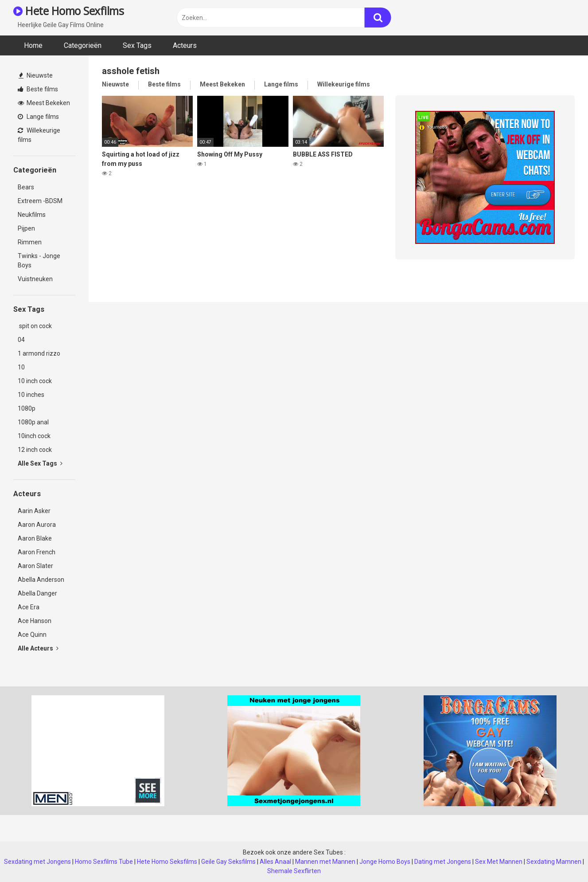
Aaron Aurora (37, 525)
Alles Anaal (275, 862)
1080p (27, 408)
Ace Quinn (32, 635)
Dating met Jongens (443, 862)
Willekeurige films (39, 135)
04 (21, 340)
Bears (26, 187)
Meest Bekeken (44, 103)
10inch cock (34, 436)
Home (33, 45)
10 (21, 367)
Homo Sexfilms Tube (104, 862)
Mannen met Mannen (325, 862)
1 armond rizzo (39, 353)
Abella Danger (37, 593)
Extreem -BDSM (40, 201)
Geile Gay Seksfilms (228, 862)
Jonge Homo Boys (385, 862)
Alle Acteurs (38, 648)
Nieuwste (36, 75)
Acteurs (185, 45)
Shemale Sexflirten (294, 871)
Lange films (38, 117)
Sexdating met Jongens (37, 862)
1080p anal (33, 422)
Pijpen (26, 228)
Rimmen (30, 242)
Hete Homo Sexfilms (68, 11)
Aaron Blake (35, 538)
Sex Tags (137, 45)
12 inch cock (35, 450)
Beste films (38, 89)
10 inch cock (35, 381)
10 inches (31, 395)
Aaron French (37, 552)
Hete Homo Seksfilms (167, 862)
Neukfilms (32, 215)
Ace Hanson (35, 621)
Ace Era (29, 607)
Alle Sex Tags (40, 463)
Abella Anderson (41, 580)
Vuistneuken (35, 279)
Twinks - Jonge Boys (39, 261)
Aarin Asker (34, 511)
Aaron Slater (35, 566)
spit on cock (35, 326)
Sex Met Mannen (499, 862)
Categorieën (83, 45)
